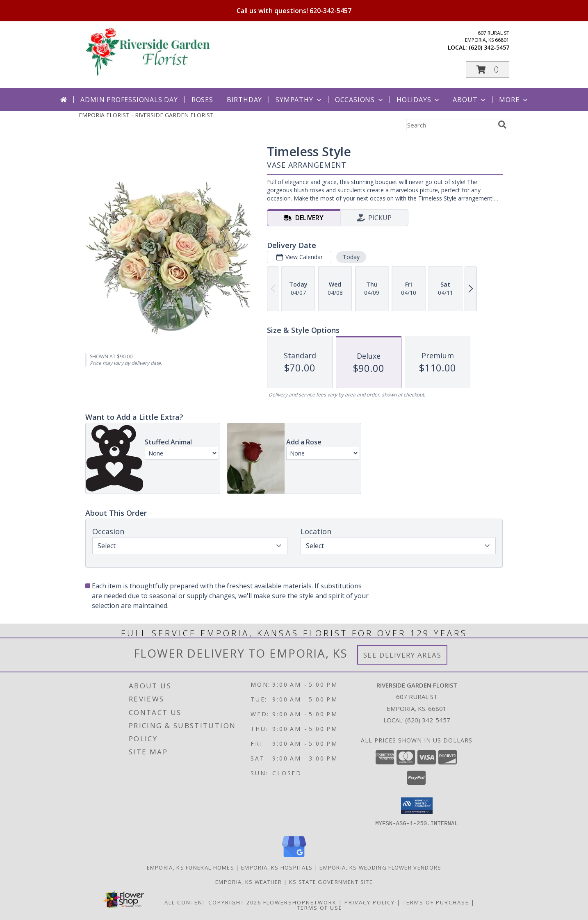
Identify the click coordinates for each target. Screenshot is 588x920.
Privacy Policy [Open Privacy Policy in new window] (370, 902)
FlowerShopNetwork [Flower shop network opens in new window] (300, 902)
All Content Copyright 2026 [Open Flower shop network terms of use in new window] (213, 902)
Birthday (244, 100)
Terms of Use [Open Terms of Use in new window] (320, 907)
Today (351, 257)
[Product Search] (450, 125)
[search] (502, 125)
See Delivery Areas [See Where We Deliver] (402, 655)
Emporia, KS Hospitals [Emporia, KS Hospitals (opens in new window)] (277, 867)
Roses (202, 100)
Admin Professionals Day (129, 100)
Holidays (419, 100)
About (470, 100)
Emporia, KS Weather (249, 881)
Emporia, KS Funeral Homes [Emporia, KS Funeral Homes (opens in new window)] (191, 867)
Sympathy (299, 100)
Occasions (360, 100)
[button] (488, 69)
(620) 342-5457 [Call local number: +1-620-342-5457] (489, 47)
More (514, 100)
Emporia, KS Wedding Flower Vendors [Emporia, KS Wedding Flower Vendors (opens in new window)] (380, 867)
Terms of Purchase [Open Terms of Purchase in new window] (436, 902)
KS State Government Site (331, 881)
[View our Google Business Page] (294, 857)
